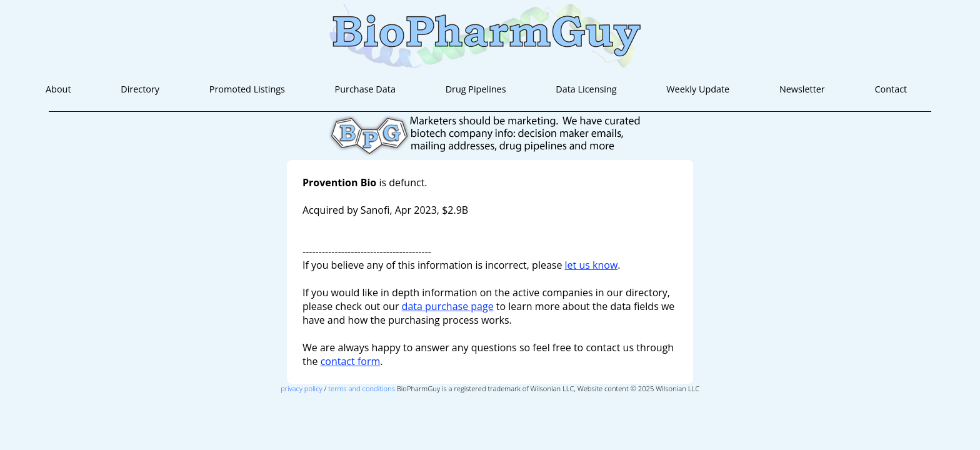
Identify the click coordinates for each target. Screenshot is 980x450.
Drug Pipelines (476, 89)
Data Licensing (586, 89)
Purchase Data (365, 89)
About (58, 89)
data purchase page (448, 306)
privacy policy (302, 388)
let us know (592, 265)
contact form (351, 361)
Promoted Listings (247, 89)
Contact (891, 89)
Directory (140, 89)
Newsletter (802, 89)
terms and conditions (362, 388)
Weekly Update (698, 89)
